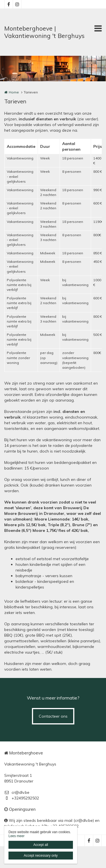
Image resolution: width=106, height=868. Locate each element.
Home (14, 92)
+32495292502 (22, 798)
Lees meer (17, 836)
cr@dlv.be (17, 792)
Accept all (41, 845)
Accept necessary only (41, 856)
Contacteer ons (53, 716)
